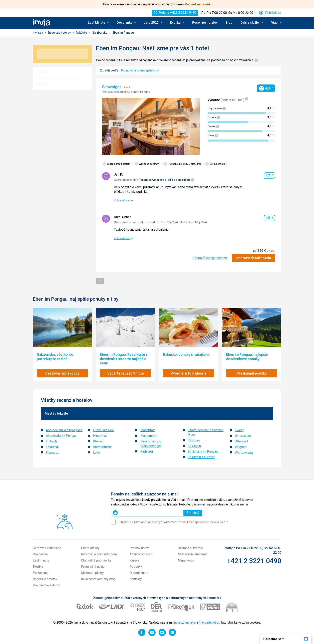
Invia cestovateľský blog (98, 579)
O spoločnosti (139, 573)
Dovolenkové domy (46, 585)
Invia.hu (190, 622)
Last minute (41, 560)
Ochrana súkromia (190, 548)
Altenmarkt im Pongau (61, 436)
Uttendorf (242, 441)
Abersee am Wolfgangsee (64, 430)
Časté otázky (90, 548)
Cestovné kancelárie (47, 548)
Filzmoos (52, 453)
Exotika (38, 567)
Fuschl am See (103, 430)
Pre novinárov (139, 548)
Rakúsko (82, 33)
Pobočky (136, 567)
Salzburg (194, 440)
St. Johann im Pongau (203, 452)
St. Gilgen (194, 446)
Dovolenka (40, 554)
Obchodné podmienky (96, 560)
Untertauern (243, 436)
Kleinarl (98, 441)
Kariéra (134, 560)
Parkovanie (41, 573)
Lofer (97, 453)
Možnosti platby (92, 573)
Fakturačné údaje (93, 567)
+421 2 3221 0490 (254, 561)
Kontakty (136, 579)
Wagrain (241, 447)
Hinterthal (100, 436)
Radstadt (147, 452)
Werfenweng (244, 453)
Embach (51, 441)
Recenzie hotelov (205, 23)
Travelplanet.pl (209, 622)
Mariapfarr (148, 430)
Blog (229, 23)
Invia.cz (179, 622)
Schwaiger (112, 87)
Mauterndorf (149, 436)
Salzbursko (100, 33)
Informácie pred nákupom (99, 554)
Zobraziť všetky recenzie (210, 258)
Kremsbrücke (102, 447)
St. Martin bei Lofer (201, 457)
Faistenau (53, 447)
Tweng (240, 430)
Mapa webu (186, 560)
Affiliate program (141, 554)
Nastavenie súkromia (193, 554)
